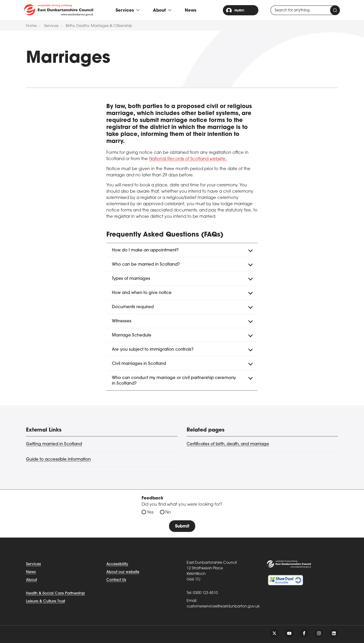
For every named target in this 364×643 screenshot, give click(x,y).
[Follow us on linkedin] (334, 633)
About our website (123, 572)
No (168, 513)
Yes (150, 513)
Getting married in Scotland (54, 444)
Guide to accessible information (58, 460)
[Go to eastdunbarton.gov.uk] (59, 10)
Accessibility (117, 564)
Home (31, 26)
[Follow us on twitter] (274, 633)
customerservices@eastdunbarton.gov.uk (223, 607)
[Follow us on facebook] (304, 633)
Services (51, 26)
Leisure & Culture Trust (45, 601)
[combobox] (305, 10)
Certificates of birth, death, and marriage (228, 444)
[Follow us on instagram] (319, 633)
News (191, 11)
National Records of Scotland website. (188, 159)
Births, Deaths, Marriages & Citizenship (99, 26)
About (31, 580)
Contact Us (116, 580)
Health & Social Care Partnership (55, 594)
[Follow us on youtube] (289, 633)
